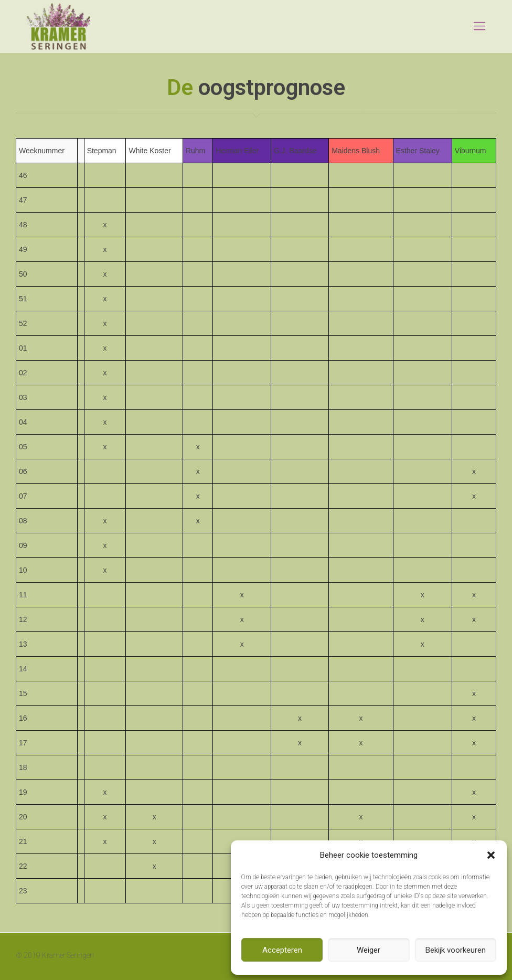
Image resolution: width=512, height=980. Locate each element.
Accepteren (282, 950)
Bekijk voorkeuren (456, 950)
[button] (491, 855)
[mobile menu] (479, 26)
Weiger (369, 950)
